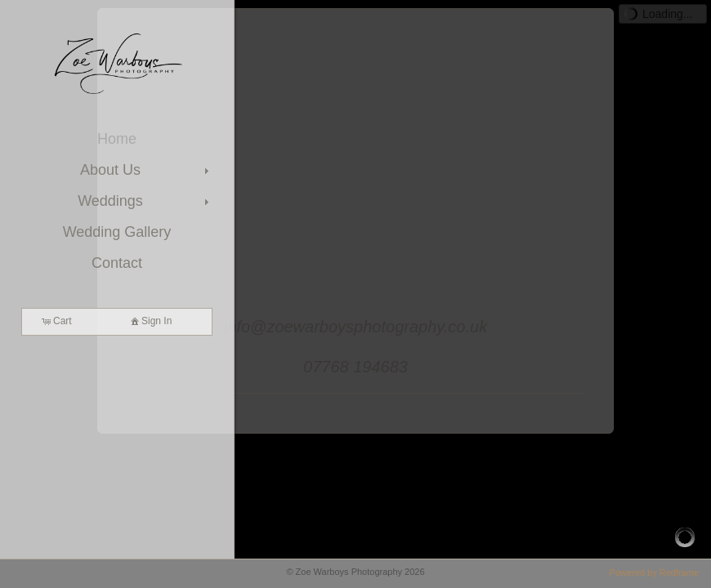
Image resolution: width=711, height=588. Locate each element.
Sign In (150, 321)
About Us (146, 170)
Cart (56, 321)
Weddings (145, 201)
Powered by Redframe (654, 572)
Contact (117, 263)
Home (117, 139)
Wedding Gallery (117, 232)
